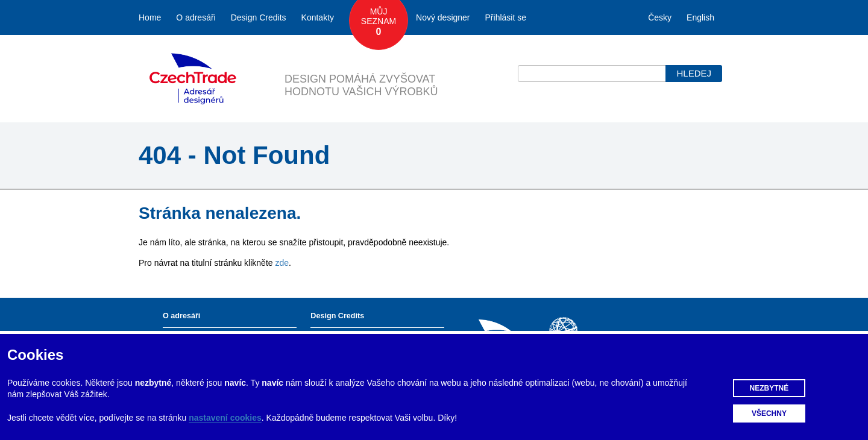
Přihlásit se (506, 17)
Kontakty (318, 17)
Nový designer (443, 17)
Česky (660, 17)
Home (150, 17)
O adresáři (196, 17)
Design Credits (259, 17)
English (700, 17)
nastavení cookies (225, 418)
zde (282, 263)
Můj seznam (379, 22)
